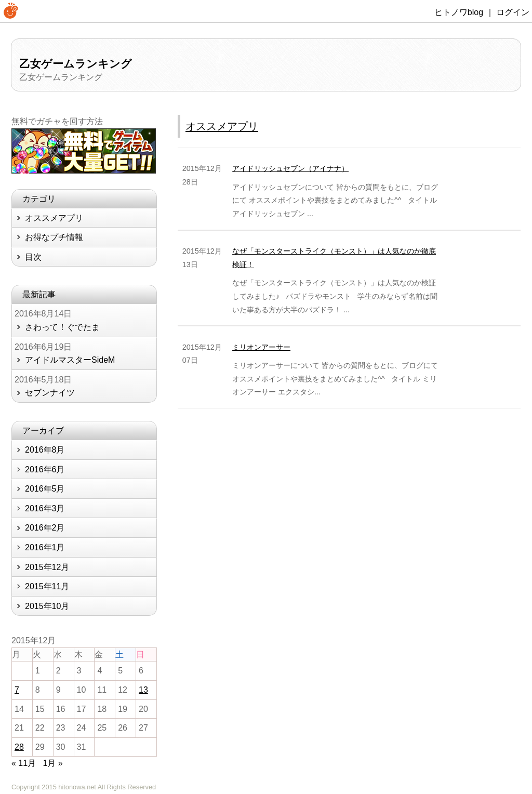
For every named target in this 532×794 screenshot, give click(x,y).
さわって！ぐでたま (62, 327)
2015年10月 (47, 606)
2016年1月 (45, 547)
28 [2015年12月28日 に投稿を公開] (19, 747)
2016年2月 (45, 528)
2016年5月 (45, 489)
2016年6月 (45, 469)
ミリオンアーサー (261, 347)
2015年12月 (47, 567)
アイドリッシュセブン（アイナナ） (290, 168)
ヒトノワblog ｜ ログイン (482, 12)
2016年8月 (45, 450)
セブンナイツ (50, 393)
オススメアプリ (222, 126)
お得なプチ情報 (54, 237)
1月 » (53, 763)
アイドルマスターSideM (70, 360)
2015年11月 (47, 586)
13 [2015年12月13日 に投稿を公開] (143, 690)
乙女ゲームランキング (76, 64)
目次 (33, 257)
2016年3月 (45, 508)
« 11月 (24, 763)
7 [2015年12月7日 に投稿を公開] (17, 690)
